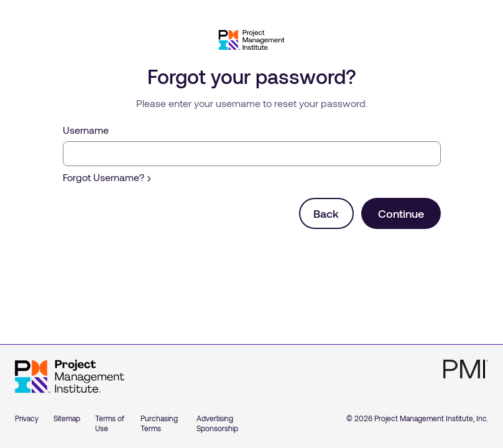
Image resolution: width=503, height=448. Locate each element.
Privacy (27, 418)
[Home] (70, 376)
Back (326, 213)
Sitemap (67, 418)
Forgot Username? (107, 177)
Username (86, 130)
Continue (401, 213)
